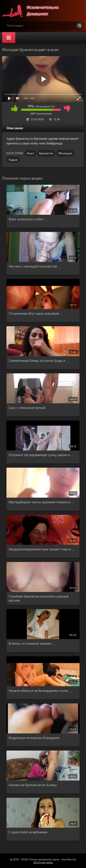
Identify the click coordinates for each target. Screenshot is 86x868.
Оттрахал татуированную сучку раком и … (41, 455)
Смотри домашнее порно (34, 11)
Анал (30, 153)
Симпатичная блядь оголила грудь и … (39, 360)
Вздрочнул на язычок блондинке (34, 738)
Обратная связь (43, 862)
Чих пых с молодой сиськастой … (35, 266)
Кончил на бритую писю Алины (33, 785)
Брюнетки (46, 153)
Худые (13, 160)
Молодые (65, 153)
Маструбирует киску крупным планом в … (41, 502)
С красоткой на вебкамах (28, 832)
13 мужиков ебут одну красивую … (36, 313)
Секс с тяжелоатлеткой (27, 408)
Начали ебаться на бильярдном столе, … (40, 690)
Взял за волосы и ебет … (28, 219)
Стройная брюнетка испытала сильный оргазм (39, 598)
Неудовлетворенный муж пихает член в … (41, 549)
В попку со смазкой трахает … (32, 643)
